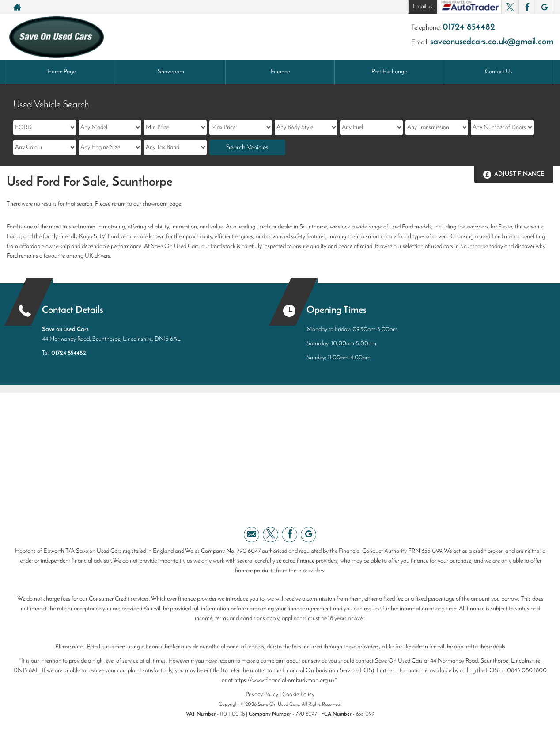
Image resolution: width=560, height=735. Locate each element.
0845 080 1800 (527, 671)
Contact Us (499, 72)
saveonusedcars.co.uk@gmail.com (492, 42)
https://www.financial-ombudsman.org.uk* (286, 680)
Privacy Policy (262, 695)
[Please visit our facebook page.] (527, 7)
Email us (422, 6)
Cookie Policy (298, 695)
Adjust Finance (519, 174)
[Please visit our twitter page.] (510, 7)
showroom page (162, 204)
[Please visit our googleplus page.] (544, 7)
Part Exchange (389, 72)
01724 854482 (469, 27)
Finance (280, 72)
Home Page (61, 72)
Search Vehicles (247, 148)
